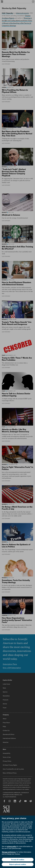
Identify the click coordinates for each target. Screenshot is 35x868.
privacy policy (12, 846)
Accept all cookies (18, 860)
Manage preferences (9, 852)
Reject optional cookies (18, 864)
